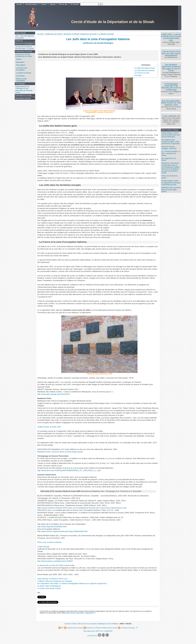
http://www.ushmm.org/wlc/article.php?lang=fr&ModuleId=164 (62, 531)
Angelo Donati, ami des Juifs (49, 427)
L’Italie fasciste (43, 547)
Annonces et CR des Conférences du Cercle (80, 34)
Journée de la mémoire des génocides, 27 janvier (24, 48)
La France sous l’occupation (22, 69)
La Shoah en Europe (106, 34)
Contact (44, 4)
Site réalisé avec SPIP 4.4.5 (93, 631)
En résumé (75, 4)
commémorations (31, 4)
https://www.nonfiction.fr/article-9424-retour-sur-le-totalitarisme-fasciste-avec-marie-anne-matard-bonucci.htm (82, 508)
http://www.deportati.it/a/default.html (52, 527)
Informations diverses (23, 98)
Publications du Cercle (23, 95)
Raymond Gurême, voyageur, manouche (169, 148)
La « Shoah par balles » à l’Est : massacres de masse (171, 153)
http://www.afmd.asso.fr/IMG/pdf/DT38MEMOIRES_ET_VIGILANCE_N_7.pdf (69, 470)
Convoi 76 (19, 41)
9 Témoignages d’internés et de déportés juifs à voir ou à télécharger (171, 87)
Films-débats (21, 65)
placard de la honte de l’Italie (52, 565)
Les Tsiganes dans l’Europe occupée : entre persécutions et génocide (170, 142)
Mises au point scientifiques (21, 80)
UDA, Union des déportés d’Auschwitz (24, 37)
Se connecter (92, 624)
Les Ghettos (20, 76)
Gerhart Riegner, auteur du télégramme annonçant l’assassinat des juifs (171, 183)
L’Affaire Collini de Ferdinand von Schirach (55, 581)
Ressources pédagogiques (25, 44)
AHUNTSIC (109, 631)
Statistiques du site (104, 624)
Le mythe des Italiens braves (145, 68)
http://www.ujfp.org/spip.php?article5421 (54, 394)
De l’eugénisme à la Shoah (169, 159)
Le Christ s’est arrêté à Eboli (49, 588)
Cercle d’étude (20, 33)
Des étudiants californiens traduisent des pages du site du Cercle (171, 68)
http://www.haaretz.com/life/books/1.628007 (55, 561)
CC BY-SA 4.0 (98, 635)
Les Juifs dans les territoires (145, 71)
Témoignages (20, 84)
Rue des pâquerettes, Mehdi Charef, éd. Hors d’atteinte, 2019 (171, 103)
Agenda (53, 4)
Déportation (20, 62)
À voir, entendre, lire (171, 116)
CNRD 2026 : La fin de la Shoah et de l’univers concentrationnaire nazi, (171, 37)
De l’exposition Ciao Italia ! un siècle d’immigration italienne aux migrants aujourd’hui (72, 583)
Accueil (40, 34)
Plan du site (63, 4)
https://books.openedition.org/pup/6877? (81, 613)
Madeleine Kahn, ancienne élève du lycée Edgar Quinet (60, 452)
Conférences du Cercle (53, 34)
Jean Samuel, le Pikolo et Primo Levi (52, 579)
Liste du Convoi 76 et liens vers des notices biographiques (171, 53)
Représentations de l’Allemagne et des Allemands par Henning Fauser (24, 89)
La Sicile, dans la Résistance (49, 586)
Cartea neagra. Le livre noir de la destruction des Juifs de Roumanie (171, 135)
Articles (19, 59)
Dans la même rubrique (170, 130)
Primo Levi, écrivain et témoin (49, 542)
